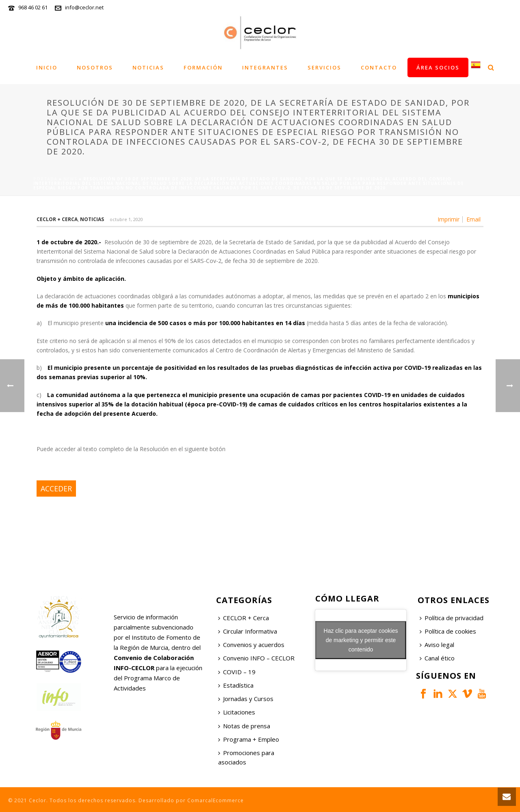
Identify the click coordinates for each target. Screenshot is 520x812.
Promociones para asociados (246, 757)
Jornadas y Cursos (246, 699)
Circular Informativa (248, 631)
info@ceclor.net (84, 7)
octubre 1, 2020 (126, 219)
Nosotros (95, 67)
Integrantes (265, 67)
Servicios (324, 67)
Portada (45, 179)
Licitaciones (237, 712)
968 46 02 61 (33, 7)
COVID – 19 (237, 672)
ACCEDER (56, 489)
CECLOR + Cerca (244, 618)
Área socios (438, 67)
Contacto (379, 67)
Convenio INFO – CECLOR (256, 658)
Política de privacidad (452, 618)
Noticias (148, 67)
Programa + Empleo (249, 739)
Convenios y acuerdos (251, 645)
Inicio (47, 67)
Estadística (236, 685)
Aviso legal (437, 645)
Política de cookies (448, 631)
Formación (203, 67)
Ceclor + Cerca (57, 219)
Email (473, 219)
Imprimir (448, 219)
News (70, 179)
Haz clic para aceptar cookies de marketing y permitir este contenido (361, 640)
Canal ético (437, 658)
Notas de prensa (244, 726)
